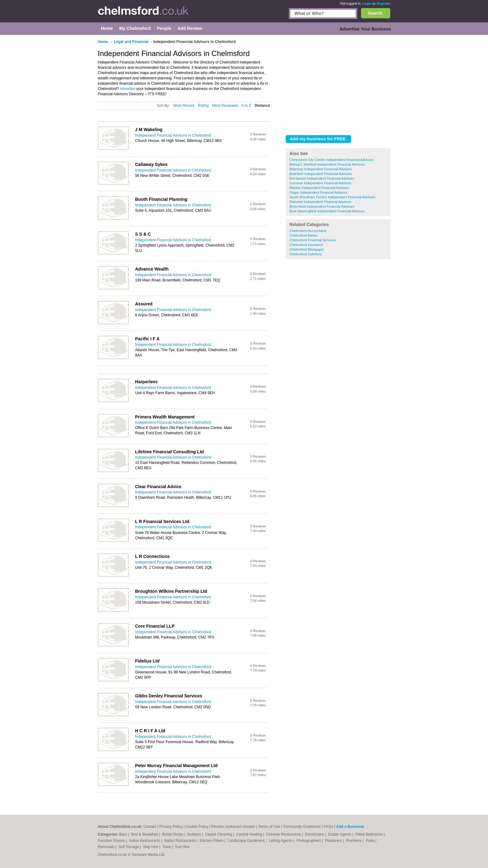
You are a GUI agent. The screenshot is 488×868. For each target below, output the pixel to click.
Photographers (309, 841)
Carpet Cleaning (219, 834)
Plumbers (354, 841)
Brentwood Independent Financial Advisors (322, 178)
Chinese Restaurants (284, 834)
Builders (195, 834)
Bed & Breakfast (145, 834)
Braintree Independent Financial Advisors (321, 174)
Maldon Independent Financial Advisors (319, 188)
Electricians (315, 834)
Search (375, 13)
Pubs (371, 841)
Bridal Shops (173, 834)
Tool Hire (182, 847)
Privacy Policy (171, 827)
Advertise (128, 89)
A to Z (246, 106)
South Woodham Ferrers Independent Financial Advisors (332, 197)
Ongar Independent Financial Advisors (319, 192)
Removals (107, 847)
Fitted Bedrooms (370, 834)
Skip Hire (151, 847)
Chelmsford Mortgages (307, 249)
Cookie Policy (197, 827)
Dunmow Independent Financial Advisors (320, 183)
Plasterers (334, 841)
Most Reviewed (225, 106)
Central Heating (250, 834)
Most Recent (184, 106)
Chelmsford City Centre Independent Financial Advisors (331, 160)
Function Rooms (112, 841)
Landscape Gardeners (246, 841)
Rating (203, 106)
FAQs (328, 827)
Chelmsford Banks (303, 235)
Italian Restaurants (180, 841)
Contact (150, 827)
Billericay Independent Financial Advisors (321, 169)
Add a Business (350, 827)
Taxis (167, 847)
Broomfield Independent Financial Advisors (322, 206)
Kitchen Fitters (212, 841)
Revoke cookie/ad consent (233, 827)
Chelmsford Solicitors (306, 254)
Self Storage (129, 847)
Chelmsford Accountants (308, 231)
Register (383, 3)
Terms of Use (269, 827)
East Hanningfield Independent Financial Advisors (327, 211)
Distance (262, 106)
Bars (124, 834)
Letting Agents (281, 841)
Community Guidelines (302, 827)
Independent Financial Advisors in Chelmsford (173, 135)
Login (367, 3)
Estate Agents (340, 834)
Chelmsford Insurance (306, 245)
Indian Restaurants (145, 841)
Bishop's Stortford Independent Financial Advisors (327, 164)
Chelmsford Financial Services (313, 240)
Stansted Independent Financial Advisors (320, 202)
